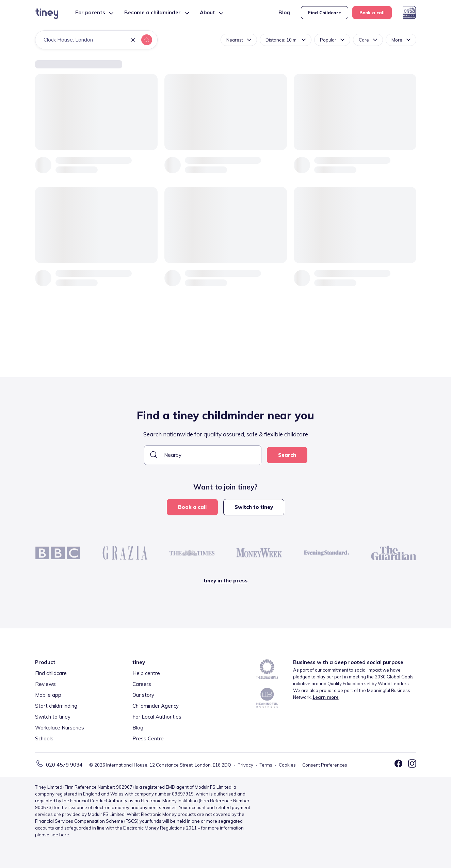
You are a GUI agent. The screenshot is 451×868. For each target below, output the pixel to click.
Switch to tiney (254, 507)
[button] (133, 40)
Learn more (326, 697)
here (64, 835)
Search (287, 455)
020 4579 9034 (64, 765)
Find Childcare (325, 13)
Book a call (372, 13)
